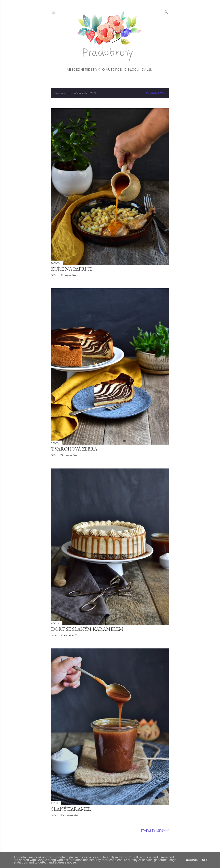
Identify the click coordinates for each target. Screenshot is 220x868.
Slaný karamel (71, 809)
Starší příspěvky (155, 831)
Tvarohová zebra (74, 449)
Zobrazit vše (155, 93)
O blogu (132, 69)
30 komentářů (69, 815)
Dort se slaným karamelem (87, 629)
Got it (204, 860)
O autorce (112, 69)
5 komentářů (68, 275)
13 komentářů (69, 455)
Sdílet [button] (54, 275)
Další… (147, 69)
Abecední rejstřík (83, 69)
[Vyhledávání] (166, 11)
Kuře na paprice (72, 269)
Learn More (192, 860)
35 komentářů (69, 635)
